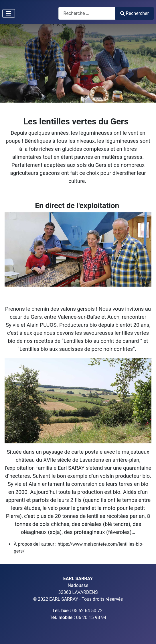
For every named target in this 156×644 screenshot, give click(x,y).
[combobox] (87, 13)
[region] (78, 63)
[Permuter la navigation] (9, 13)
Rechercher (135, 13)
